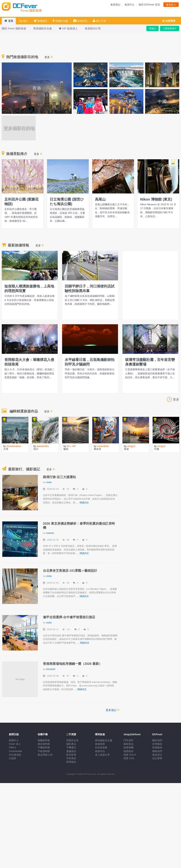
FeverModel (15, 751)
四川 (36, 449)
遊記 (23, 21)
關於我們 (157, 740)
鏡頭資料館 (44, 744)
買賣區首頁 (72, 740)
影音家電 (71, 755)
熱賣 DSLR (130, 755)
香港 (126, 449)
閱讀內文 (84, 503)
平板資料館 (44, 751)
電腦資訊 (71, 751)
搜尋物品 (71, 762)
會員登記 (115, 5)
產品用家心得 (45, 755)
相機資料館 (44, 740)
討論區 (13, 758)
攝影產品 (71, 744)
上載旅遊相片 (170, 28)
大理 (6, 449)
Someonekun (14, 446)
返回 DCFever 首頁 (149, 5)
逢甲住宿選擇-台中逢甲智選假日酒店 (69, 617)
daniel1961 (43, 446)
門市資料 (128, 740)
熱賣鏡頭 (128, 751)
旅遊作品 (80, 21)
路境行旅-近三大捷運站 (59, 477)
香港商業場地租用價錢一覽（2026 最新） (72, 664)
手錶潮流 (71, 758)
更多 (49, 57)
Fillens (12, 747)
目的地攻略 (101, 747)
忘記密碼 (157, 758)
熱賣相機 (128, 747)
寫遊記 (153, 28)
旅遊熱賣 (100, 744)
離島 (66, 449)
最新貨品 (128, 744)
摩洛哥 (97, 449)
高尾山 (100, 199)
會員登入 (171, 5)
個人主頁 (99, 21)
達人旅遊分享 (102, 755)
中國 (157, 449)
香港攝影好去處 (104, 740)
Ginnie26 (51, 669)
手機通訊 (71, 747)
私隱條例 (157, 747)
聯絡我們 (157, 751)
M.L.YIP (71, 446)
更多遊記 (113, 710)
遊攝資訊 (40, 21)
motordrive (103, 446)
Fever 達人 (15, 744)
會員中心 (130, 5)
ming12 (131, 446)
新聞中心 (14, 740)
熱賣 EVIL (129, 758)
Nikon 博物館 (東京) (156, 199)
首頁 (9, 21)
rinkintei (50, 533)
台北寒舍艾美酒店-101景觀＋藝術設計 (70, 571)
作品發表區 (15, 755)
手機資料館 (44, 747)
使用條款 (157, 744)
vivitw (49, 482)
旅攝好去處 (60, 21)
